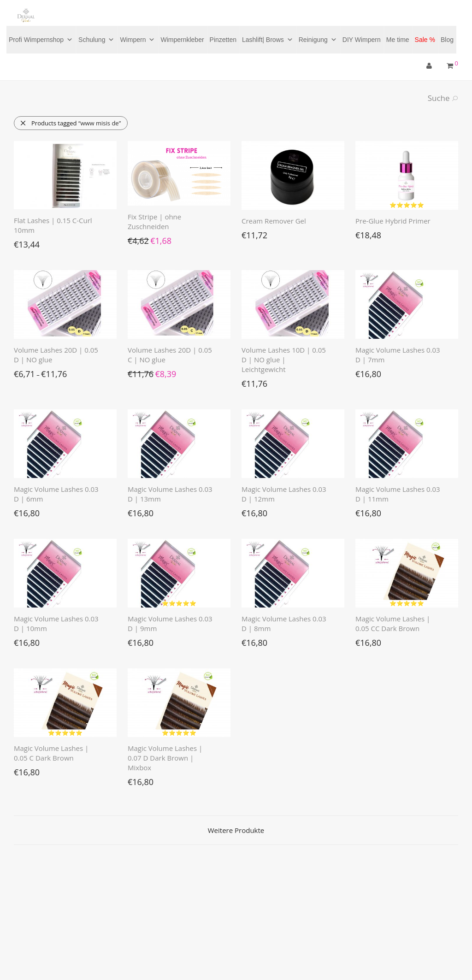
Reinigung (318, 40)
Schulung (96, 40)
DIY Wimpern (362, 40)
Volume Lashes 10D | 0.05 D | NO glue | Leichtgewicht (284, 360)
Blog (447, 40)
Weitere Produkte (236, 830)
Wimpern (137, 40)
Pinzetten (223, 40)
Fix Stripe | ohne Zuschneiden (154, 221)
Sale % (425, 40)
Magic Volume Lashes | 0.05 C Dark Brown (51, 753)
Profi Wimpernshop (41, 40)
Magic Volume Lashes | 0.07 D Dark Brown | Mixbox (165, 758)
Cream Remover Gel (274, 221)
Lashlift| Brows (268, 40)
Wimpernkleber (182, 40)
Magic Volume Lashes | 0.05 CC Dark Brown (393, 623)
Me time (398, 40)
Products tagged (70, 123)
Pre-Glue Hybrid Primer (393, 221)
